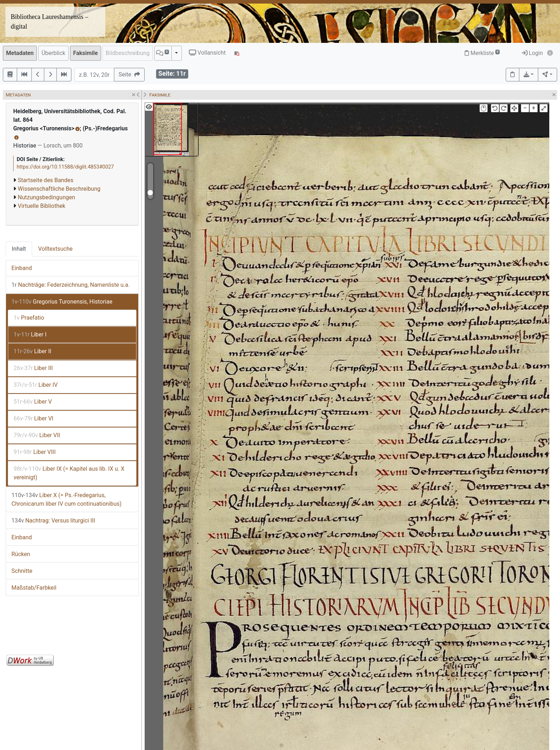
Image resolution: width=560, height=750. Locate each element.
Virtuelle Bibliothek (42, 206)
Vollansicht (207, 53)
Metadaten (20, 53)
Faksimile (86, 53)
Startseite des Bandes (46, 180)
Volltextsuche (55, 249)
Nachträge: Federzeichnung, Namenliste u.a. (71, 285)
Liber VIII (35, 452)
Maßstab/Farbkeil (34, 588)
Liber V (33, 402)
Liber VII (37, 435)
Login (532, 53)
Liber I (30, 334)
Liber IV (36, 385)
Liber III (33, 368)
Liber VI (33, 418)
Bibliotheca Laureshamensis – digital (49, 22)
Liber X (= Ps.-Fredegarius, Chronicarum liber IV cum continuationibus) (66, 499)
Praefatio (29, 318)
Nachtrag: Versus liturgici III (53, 521)
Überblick (53, 53)
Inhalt (19, 249)
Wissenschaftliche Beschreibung (59, 189)
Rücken (21, 554)
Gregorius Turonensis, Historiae (62, 302)
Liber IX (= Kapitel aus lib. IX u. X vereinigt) (69, 473)
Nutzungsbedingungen (46, 197)
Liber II (32, 351)
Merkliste (482, 53)
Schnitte (22, 571)
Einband (22, 268)
